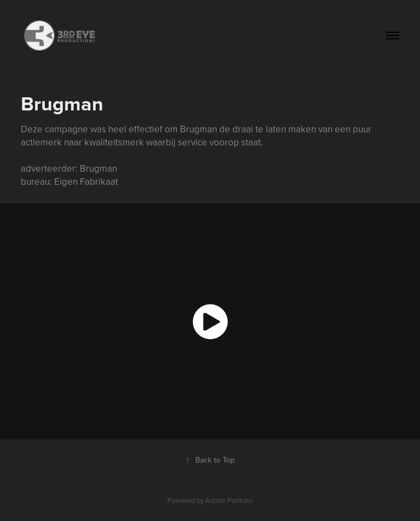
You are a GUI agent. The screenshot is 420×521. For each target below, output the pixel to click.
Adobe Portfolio (229, 500)
